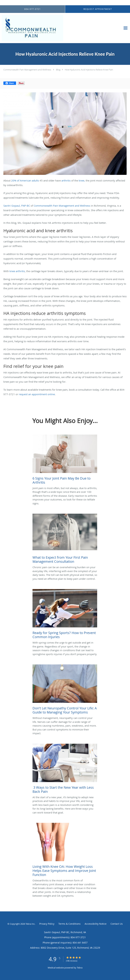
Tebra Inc (30, 924)
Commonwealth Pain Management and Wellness (27, 70)
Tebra (80, 968)
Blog (58, 70)
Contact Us (117, 924)
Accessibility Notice (96, 924)
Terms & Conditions (69, 924)
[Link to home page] (44, 28)
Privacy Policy (47, 924)
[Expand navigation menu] (126, 28)
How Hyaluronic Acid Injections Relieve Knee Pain (89, 70)
